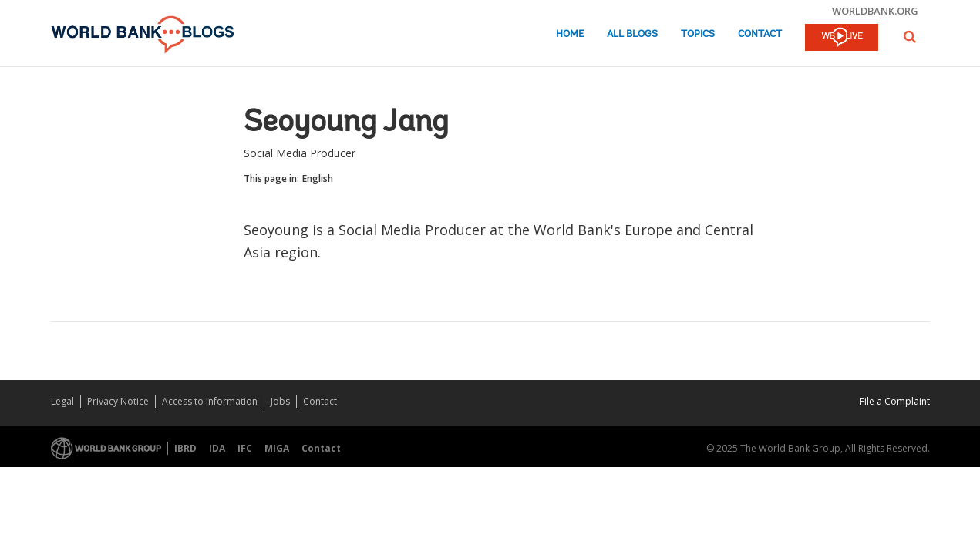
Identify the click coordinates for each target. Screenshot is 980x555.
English (318, 178)
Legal (62, 401)
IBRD (185, 448)
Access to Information (210, 401)
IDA (217, 448)
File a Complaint (895, 401)
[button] (910, 37)
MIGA (277, 448)
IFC (245, 448)
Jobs (280, 401)
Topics (698, 34)
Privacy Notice (118, 401)
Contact (760, 34)
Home (570, 34)
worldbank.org (875, 11)
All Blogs (632, 34)
